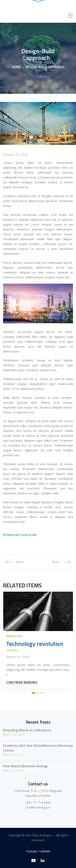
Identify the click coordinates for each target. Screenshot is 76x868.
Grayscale (14, 638)
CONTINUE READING (22, 684)
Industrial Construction (21, 536)
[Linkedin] (43, 860)
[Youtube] (34, 860)
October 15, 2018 (16, 156)
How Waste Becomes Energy (25, 768)
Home (16, 69)
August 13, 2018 (18, 658)
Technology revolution (35, 645)
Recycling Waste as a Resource (27, 732)
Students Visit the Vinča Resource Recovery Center (38, 750)
